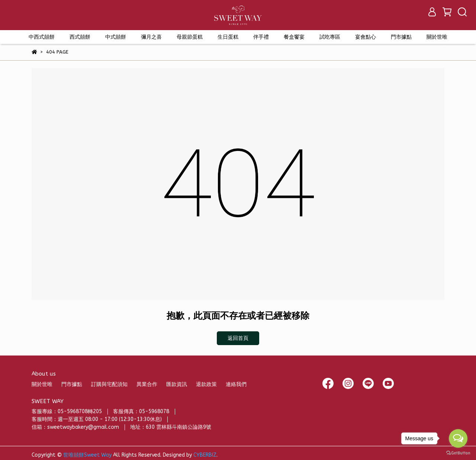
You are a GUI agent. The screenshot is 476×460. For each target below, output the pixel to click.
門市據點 (72, 384)
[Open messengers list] (458, 438)
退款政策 (206, 384)
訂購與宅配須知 (109, 384)
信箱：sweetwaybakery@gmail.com (75, 427)
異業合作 (147, 384)
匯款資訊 (177, 384)
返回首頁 (238, 338)
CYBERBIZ (205, 455)
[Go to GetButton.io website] (458, 453)
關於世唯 (42, 384)
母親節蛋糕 (190, 37)
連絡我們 (236, 384)
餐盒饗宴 (294, 37)
